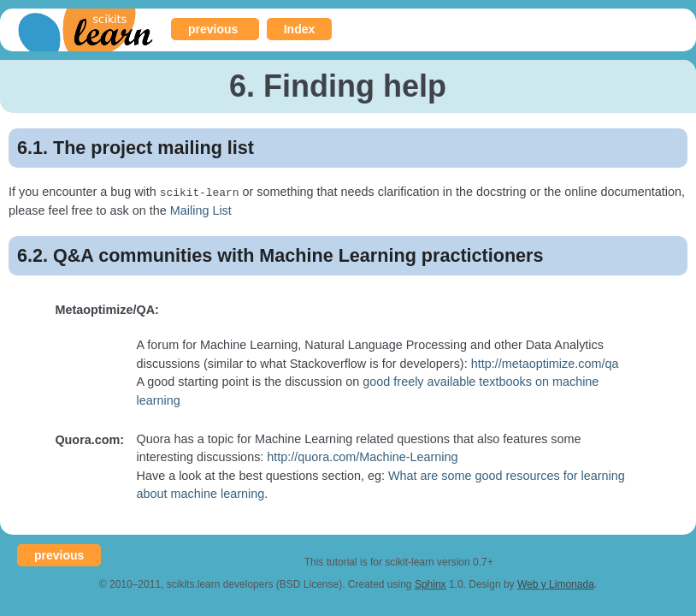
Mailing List (201, 210)
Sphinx (431, 583)
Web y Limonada (556, 583)
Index (300, 29)
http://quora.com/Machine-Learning (362, 456)
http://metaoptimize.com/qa (545, 363)
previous (213, 29)
